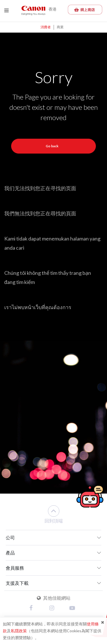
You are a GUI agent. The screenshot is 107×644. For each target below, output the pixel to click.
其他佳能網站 (54, 598)
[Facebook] (34, 608)
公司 (10, 537)
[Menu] (6, 10)
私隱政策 (19, 631)
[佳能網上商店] (85, 10)
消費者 (46, 27)
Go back (52, 146)
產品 (10, 553)
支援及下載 (17, 583)
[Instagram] (54, 608)
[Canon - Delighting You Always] (33, 10)
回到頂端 (54, 514)
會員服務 (15, 568)
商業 (60, 27)
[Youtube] (74, 608)
